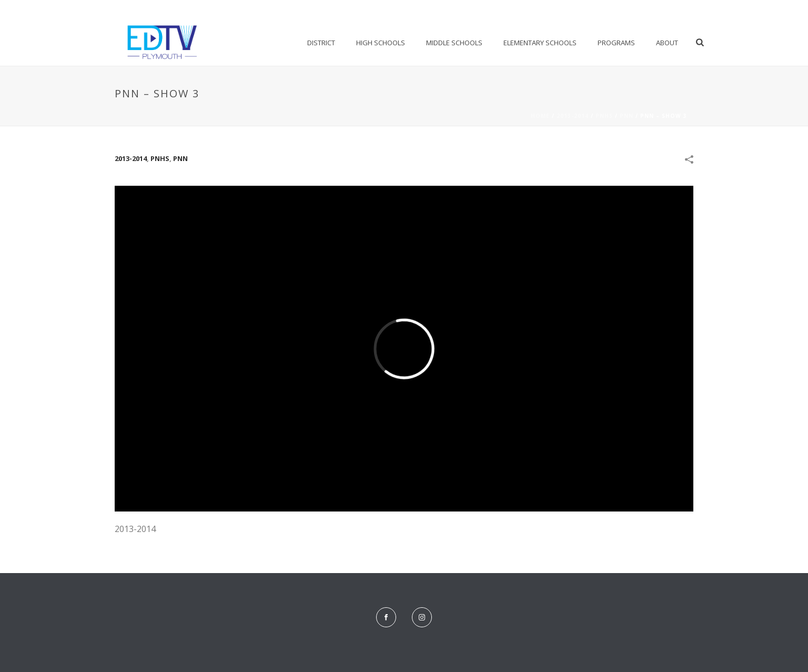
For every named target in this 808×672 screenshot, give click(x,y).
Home (540, 116)
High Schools (381, 43)
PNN (627, 116)
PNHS (604, 116)
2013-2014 (573, 116)
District (321, 43)
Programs (616, 43)
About (667, 43)
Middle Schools (454, 43)
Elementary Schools (540, 43)
